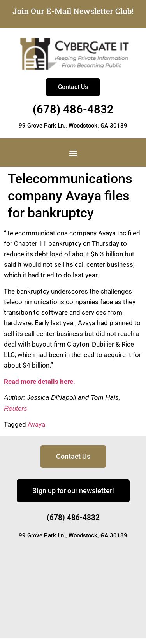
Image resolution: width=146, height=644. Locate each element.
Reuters (16, 409)
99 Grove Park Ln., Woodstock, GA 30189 (73, 126)
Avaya (36, 424)
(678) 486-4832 (73, 109)
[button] (73, 153)
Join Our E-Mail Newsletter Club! (73, 11)
